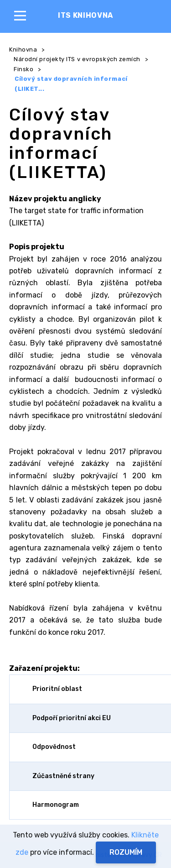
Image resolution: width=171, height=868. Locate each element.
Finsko (23, 69)
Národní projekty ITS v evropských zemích (77, 59)
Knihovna (23, 50)
